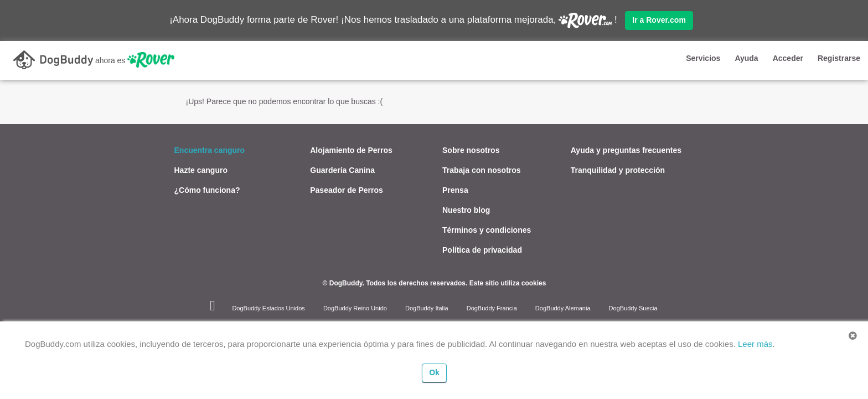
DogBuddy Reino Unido (355, 308)
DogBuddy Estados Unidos (268, 308)
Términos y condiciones (487, 229)
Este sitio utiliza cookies (508, 283)
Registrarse (839, 58)
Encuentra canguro (210, 150)
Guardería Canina (342, 170)
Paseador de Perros (347, 190)
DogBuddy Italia (427, 308)
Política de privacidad (482, 249)
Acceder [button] (788, 58)
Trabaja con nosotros (482, 170)
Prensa (455, 190)
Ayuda (746, 58)
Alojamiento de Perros (351, 150)
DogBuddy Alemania (563, 308)
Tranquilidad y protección (618, 170)
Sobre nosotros (471, 150)
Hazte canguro (201, 170)
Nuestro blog (466, 209)
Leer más (755, 344)
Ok (434, 372)
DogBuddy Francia (492, 308)
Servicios (703, 58)
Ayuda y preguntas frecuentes (626, 150)
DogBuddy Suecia (633, 308)
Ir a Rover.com (659, 20)
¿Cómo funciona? (207, 190)
